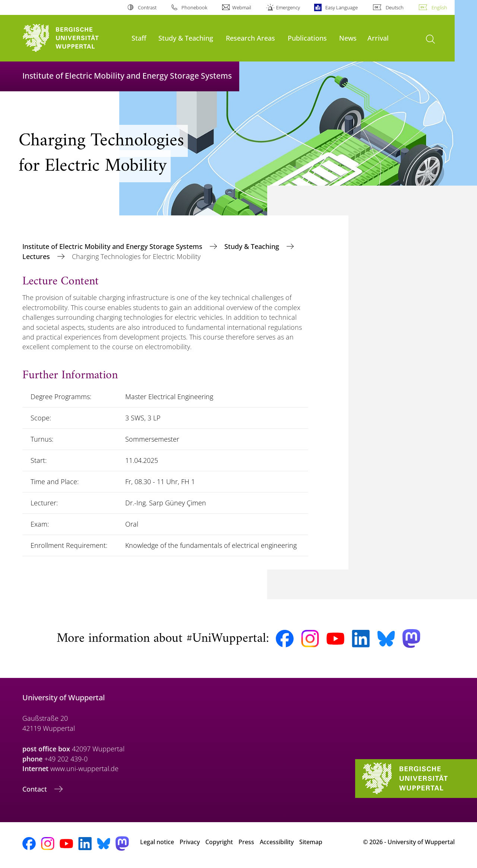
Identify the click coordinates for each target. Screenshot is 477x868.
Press (246, 842)
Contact (36, 789)
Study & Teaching (186, 38)
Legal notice (157, 842)
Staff (139, 38)
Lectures (37, 256)
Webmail (242, 7)
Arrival (378, 38)
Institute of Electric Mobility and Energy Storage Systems (113, 246)
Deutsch (395, 7)
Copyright (219, 842)
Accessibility (277, 842)
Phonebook (194, 7)
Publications (307, 38)
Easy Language (342, 7)
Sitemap (311, 842)
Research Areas (250, 38)
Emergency (288, 7)
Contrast (147, 7)
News (348, 38)
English (439, 7)
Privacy (190, 842)
